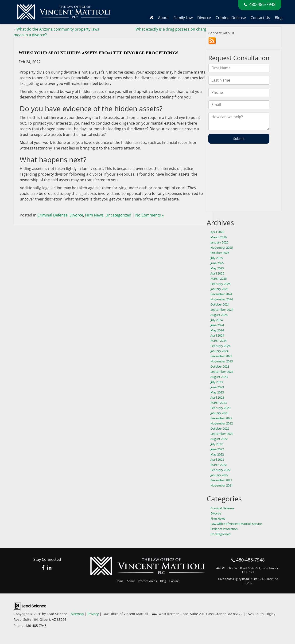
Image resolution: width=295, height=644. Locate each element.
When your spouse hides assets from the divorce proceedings (99, 53)
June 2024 (217, 325)
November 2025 (222, 247)
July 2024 (217, 320)
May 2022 (217, 454)
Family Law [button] (183, 18)
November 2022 (222, 423)
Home (120, 581)
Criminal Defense (231, 18)
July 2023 (217, 382)
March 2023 (219, 403)
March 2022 (219, 465)
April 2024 (217, 335)
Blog (279, 18)
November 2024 (222, 299)
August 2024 (219, 315)
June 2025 (217, 263)
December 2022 (221, 418)
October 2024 (220, 304)
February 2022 (220, 470)
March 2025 (219, 279)
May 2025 (217, 268)
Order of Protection (224, 529)
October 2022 (220, 428)
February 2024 (220, 346)
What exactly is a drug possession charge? (173, 29)
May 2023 (217, 392)
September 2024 (222, 310)
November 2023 (222, 361)
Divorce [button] (204, 18)
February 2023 (220, 408)
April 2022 (217, 459)
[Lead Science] (30, 605)
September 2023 (222, 372)
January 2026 (219, 242)
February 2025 (220, 284)
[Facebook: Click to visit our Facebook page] (43, 568)
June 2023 (217, 387)
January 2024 (219, 351)
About (131, 581)
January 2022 (219, 475)
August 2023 (219, 377)
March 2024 (219, 341)
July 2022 (217, 444)
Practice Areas (147, 581)
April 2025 (217, 273)
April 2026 (217, 232)
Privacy (93, 614)
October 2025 (220, 253)
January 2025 (219, 289)
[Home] (152, 18)
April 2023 (217, 397)
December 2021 (221, 480)
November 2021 (222, 485)
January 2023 (219, 413)
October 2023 (220, 366)
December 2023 (221, 356)
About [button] (163, 18)
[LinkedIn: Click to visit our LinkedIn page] (49, 568)
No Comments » (149, 215)
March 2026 (219, 237)
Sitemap (77, 614)
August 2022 (219, 439)
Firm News (94, 215)
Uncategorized (118, 215)
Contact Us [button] (260, 18)
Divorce (76, 215)
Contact (174, 581)
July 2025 (217, 258)
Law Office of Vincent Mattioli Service (236, 524)
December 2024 (221, 294)
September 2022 (222, 434)
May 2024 (217, 330)
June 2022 (217, 449)
